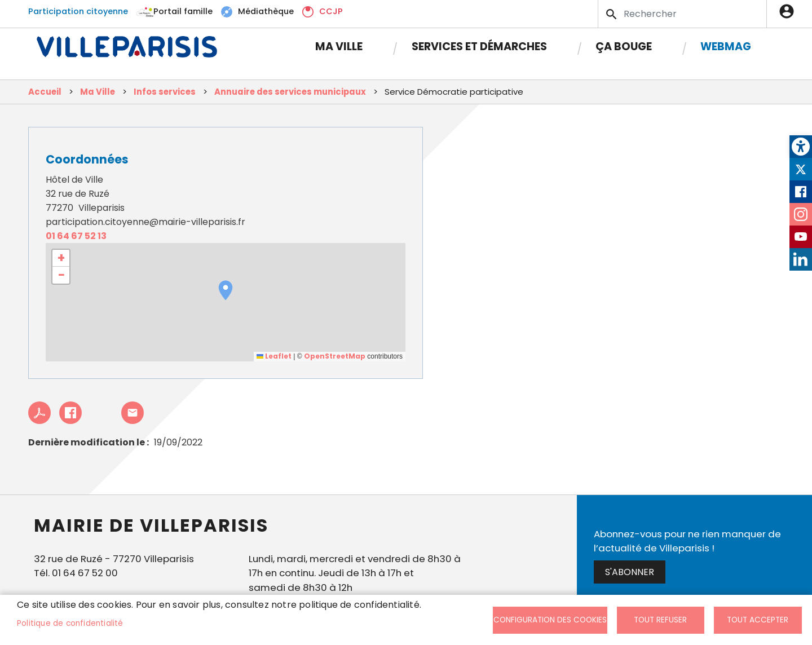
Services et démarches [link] (479, 47)
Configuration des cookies (550, 620)
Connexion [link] (789, 11)
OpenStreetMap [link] (335, 356)
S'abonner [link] (630, 572)
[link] (801, 147)
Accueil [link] (45, 92)
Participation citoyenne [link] (78, 11)
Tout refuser (660, 620)
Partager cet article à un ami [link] (133, 413)
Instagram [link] (801, 214)
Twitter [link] (801, 169)
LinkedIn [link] (801, 259)
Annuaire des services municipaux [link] (290, 92)
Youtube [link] (801, 237)
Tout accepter (758, 620)
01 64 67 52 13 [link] (76, 236)
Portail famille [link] (183, 11)
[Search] (682, 14)
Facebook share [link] (70, 413)
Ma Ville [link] (339, 47)
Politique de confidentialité (70, 623)
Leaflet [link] (274, 356)
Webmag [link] (726, 47)
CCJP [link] (331, 11)
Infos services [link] (165, 92)
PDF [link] (39, 413)
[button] (226, 290)
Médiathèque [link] (266, 11)
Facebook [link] (801, 192)
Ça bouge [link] (624, 47)
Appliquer (612, 14)
